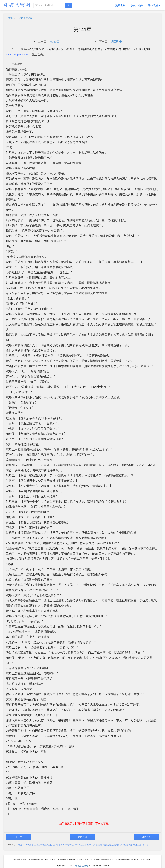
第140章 (54, 42)
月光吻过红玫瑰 (24, 18)
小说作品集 (137, 5)
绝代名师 (54, 845)
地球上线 (137, 845)
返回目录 (82, 837)
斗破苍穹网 (17, 5)
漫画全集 (120, 5)
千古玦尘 (20, 845)
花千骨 (145, 845)
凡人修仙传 (97, 845)
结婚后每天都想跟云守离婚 (115, 845)
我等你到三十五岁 (82, 845)
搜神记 (70, 845)
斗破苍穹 (63, 845)
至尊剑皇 (29, 845)
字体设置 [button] (154, 5)
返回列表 (116, 42)
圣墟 (130, 845)
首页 (11, 18)
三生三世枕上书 (41, 845)
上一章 (19, 837)
